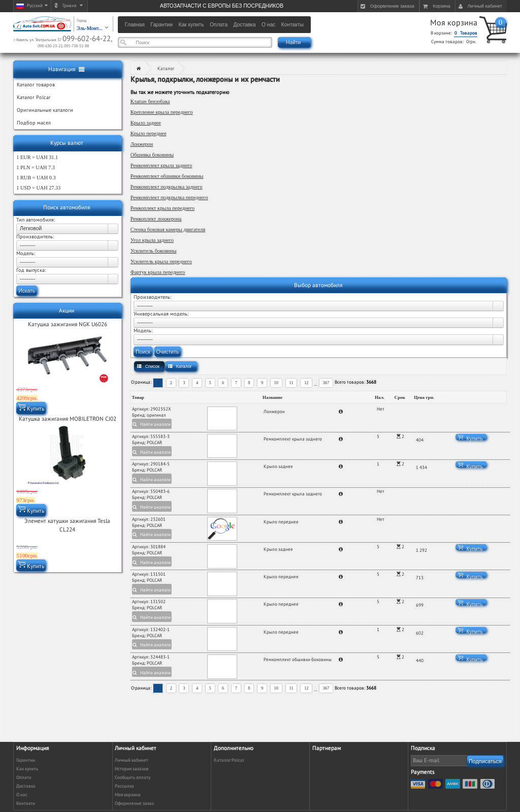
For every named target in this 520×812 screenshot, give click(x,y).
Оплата (24, 778)
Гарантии (26, 760)
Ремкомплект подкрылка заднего (167, 187)
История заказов (132, 769)
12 (306, 383)
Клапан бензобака (150, 101)
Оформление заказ (134, 804)
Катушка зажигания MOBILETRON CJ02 (68, 419)
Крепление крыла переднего (162, 112)
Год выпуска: (31, 270)
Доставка (26, 786)
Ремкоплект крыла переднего (162, 208)
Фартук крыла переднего (158, 272)
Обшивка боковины (152, 155)
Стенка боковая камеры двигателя (168, 229)
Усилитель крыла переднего (161, 261)
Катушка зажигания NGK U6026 (68, 324)
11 (291, 383)
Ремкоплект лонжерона (156, 219)
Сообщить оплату (133, 778)
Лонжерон (142, 144)
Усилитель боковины (154, 251)
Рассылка (124, 786)
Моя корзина (454, 23)
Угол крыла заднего (152, 240)
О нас (22, 795)
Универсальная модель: (161, 314)
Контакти (26, 804)
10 (277, 383)
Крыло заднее (146, 123)
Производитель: (35, 237)
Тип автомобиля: (36, 220)
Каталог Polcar (229, 760)
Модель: (26, 254)
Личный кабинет (132, 760)
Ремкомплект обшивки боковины (167, 176)
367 (326, 383)
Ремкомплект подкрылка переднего (169, 197)
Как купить (27, 769)
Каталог (166, 69)
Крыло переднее (149, 133)
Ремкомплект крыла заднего (161, 165)
